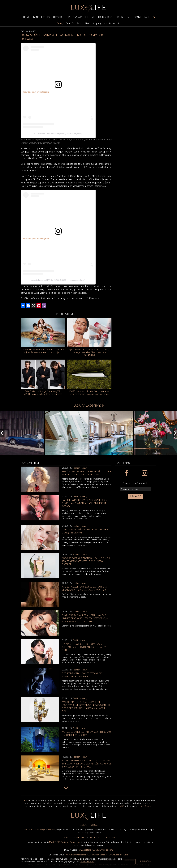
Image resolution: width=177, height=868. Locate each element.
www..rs (85, 850)
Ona (68, 23)
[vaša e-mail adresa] (136, 489)
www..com (103, 850)
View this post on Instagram (36, 92)
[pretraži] (154, 17)
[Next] (175, 433)
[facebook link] (126, 473)
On (73, 23)
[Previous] (2, 433)
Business (113, 17)
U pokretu (60, 17)
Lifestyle (90, 17)
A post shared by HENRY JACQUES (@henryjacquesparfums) (58, 280)
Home (27, 17)
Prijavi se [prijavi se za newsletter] (136, 496)
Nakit (88, 23)
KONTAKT (111, 837)
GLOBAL (83, 825)
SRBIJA (94, 825)
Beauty (60, 23)
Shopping (97, 23)
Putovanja (75, 17)
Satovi (80, 23)
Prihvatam (146, 861)
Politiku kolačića (87, 862)
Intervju (126, 17)
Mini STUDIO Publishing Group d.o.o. (39, 830)
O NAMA (65, 837)
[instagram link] (144, 473)
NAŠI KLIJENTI (96, 837)
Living (36, 17)
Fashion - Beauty (80, 468)
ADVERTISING (79, 837)
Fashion (46, 17)
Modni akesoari (111, 23)
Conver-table (142, 17)
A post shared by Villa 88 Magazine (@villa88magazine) (58, 133)
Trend (102, 17)
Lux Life (25, 800)
